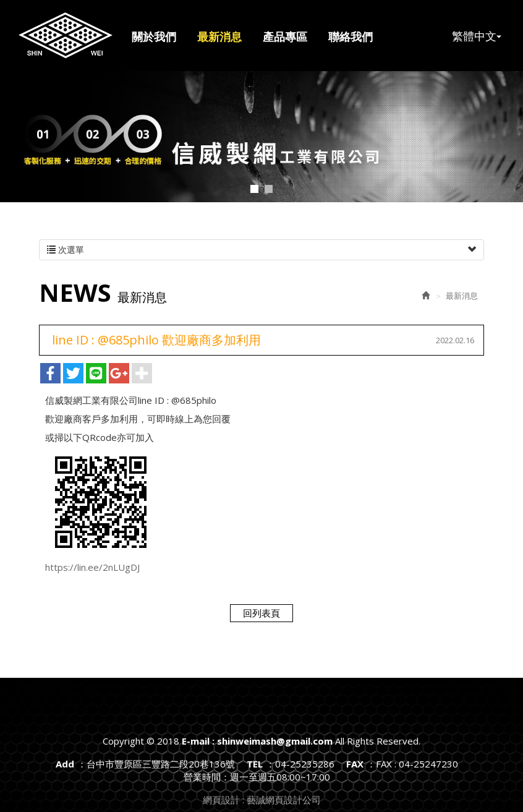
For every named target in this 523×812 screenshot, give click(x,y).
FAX (355, 764)
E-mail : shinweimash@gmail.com (66, 36)
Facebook (495, 22)
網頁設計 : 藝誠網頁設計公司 (262, 800)
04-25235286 (305, 764)
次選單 (261, 250)
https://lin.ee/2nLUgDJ (92, 567)
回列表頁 (261, 613)
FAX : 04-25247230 (417, 764)
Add (65, 764)
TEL (255, 764)
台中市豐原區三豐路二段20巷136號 (161, 764)
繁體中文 (477, 35)
